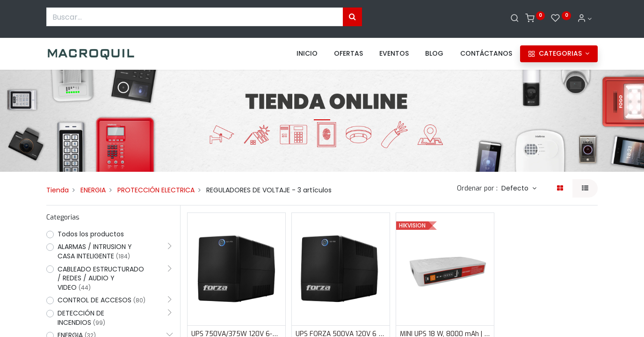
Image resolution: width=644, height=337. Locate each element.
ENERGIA (93, 190)
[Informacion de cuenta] (585, 19)
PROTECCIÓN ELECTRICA (156, 190)
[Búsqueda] (352, 17)
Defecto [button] (516, 188)
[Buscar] (515, 19)
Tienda (58, 190)
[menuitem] (307, 54)
